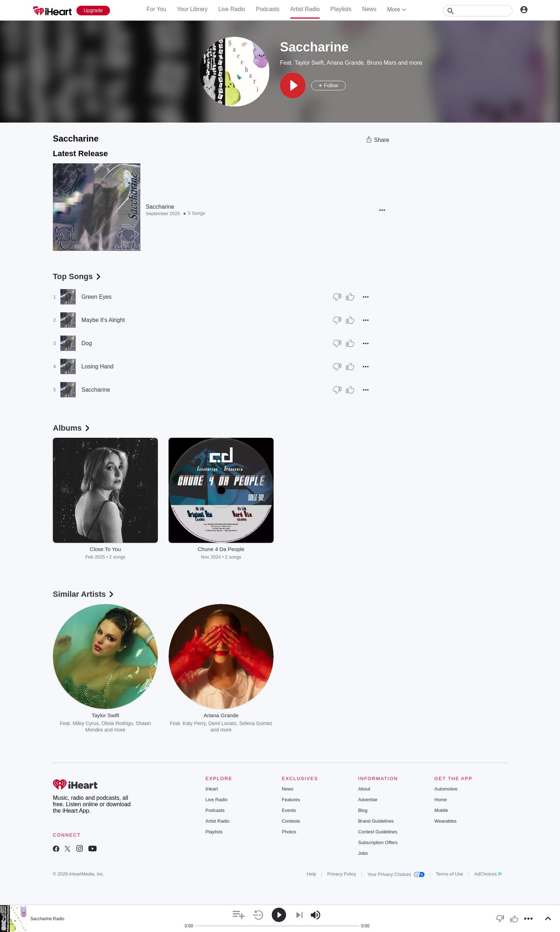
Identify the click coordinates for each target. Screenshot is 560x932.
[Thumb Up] (350, 297)
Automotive (446, 789)
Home (441, 800)
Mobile (441, 810)
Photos (289, 832)
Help (312, 874)
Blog (363, 810)
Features (291, 800)
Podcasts (268, 9)
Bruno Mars (382, 63)
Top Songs (77, 276)
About (364, 789)
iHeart (212, 789)
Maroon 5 (336, 723)
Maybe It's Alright (103, 320)
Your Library (192, 9)
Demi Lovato (222, 723)
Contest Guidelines (378, 832)
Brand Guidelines (376, 821)
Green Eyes (96, 297)
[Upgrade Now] (93, 11)
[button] (293, 85)
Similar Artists (84, 594)
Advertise (368, 800)
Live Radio (232, 9)
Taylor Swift (309, 63)
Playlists (341, 9)
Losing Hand (97, 366)
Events (289, 810)
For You (156, 9)
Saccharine (160, 207)
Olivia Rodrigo (117, 723)
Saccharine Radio (47, 919)
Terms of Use (449, 874)
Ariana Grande (345, 63)
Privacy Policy (342, 874)
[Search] (478, 11)
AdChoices (488, 874)
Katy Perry (194, 723)
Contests (291, 821)
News (369, 9)
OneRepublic (364, 723)
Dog (87, 343)
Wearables (445, 821)
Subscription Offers (378, 842)
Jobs (363, 853)
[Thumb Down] (337, 297)
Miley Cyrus (86, 723)
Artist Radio (305, 9)
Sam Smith (310, 723)
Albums (72, 428)
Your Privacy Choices (396, 874)
